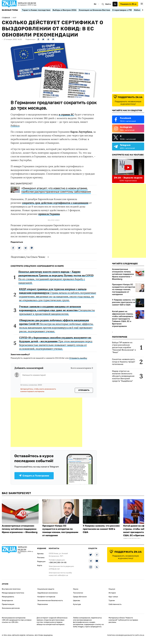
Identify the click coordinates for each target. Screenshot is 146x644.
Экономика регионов (11, 608)
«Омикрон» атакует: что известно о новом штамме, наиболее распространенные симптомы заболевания (56, 190)
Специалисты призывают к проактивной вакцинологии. (57, 310)
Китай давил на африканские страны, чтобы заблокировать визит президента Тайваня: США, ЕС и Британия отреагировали (123, 319)
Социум (112, 589)
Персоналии (43, 604)
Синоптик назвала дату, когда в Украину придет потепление (124, 362)
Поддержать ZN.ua (128, 4)
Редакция (41, 562)
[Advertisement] (46, 422)
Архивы (40, 554)
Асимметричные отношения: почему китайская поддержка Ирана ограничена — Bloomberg (123, 274)
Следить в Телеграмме (34, 476)
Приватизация (8, 604)
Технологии (78, 593)
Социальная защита (46, 589)
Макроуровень (8, 597)
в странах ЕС (66, 114)
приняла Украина (49, 214)
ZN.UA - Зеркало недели (128, 178)
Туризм (112, 601)
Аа (115, 4)
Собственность (115, 604)
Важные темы (10, 10)
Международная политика (13, 593)
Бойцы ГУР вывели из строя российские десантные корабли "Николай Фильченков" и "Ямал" (124, 347)
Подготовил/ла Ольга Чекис (28, 257)
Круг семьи (113, 597)
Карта (40, 565)
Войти (108, 4)
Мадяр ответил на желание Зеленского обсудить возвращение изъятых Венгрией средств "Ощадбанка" (123, 376)
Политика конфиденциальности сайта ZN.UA (126, 635)
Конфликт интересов (46, 597)
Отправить (84, 390)
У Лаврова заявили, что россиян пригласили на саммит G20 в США (124, 302)
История (112, 593)
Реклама (41, 558)
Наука (76, 589)
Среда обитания (80, 597)
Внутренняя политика (11, 589)
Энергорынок (7, 601)
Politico (15, 126)
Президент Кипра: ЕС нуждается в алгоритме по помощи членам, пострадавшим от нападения (124, 289)
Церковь (77, 601)
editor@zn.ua (63, 575)
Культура (77, 604)
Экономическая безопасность (50, 601)
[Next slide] (142, 10)
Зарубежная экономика (48, 593)
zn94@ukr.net (54, 569)
